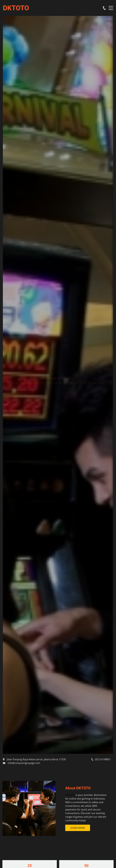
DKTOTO (70, 795)
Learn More (78, 828)
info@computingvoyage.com (24, 763)
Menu (111, 6)
